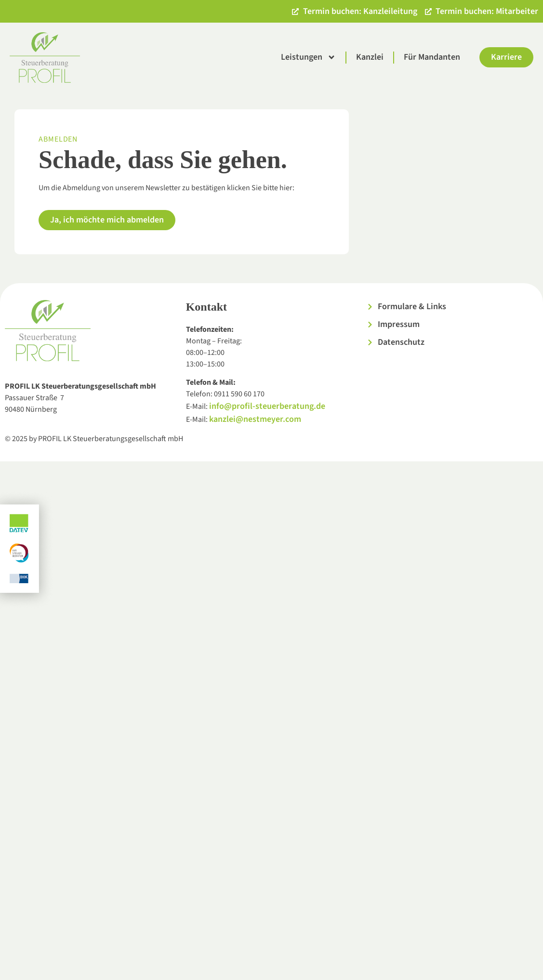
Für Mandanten (432, 57)
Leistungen (308, 57)
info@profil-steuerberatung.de (267, 406)
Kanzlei (370, 57)
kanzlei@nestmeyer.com (255, 419)
